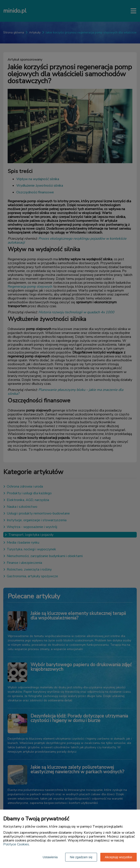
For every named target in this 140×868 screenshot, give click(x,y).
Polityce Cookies (16, 844)
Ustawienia (50, 857)
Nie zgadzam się (81, 857)
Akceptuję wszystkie (119, 857)
